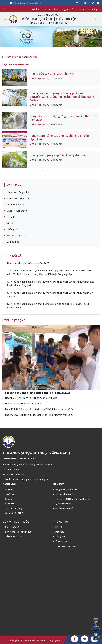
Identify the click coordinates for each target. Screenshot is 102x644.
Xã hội (10, 223)
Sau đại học (13, 242)
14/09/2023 (57, 144)
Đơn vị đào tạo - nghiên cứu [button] (60, 9)
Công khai (10, 504)
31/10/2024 (57, 78)
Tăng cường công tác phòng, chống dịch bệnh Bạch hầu (60, 137)
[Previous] (45, 175)
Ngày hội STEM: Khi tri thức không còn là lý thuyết (31, 398)
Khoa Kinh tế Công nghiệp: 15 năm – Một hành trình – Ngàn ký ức (39, 409)
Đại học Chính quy (16, 236)
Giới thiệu (10, 490)
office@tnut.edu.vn (13, 474)
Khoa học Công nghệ (18, 192)
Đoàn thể (12, 217)
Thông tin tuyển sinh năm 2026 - (31, 3)
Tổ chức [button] (36, 9)
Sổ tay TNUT (62, 536)
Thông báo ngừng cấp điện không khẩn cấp (58, 155)
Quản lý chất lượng (17, 211)
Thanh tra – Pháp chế (18, 198)
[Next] (57, 175)
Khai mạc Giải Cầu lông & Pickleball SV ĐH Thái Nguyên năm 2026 (39, 415)
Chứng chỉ (12, 229)
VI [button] (77, 3)
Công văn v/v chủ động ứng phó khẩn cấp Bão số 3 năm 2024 (63, 118)
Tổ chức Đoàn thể (14, 536)
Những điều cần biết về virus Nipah (23, 404)
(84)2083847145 (11, 470)
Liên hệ (59, 527)
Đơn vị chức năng (13, 527)
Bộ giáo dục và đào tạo (66, 490)
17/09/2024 (57, 105)
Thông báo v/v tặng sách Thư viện (52, 74)
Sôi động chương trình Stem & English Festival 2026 (38, 393)
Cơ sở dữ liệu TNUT (14, 513)
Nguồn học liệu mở (64, 508)
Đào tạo (9, 499)
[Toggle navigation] (5, 19)
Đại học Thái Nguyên (65, 494)
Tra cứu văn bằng (13, 508)
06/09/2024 (57, 124)
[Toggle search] (96, 19)
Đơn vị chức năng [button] (89, 9)
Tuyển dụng (61, 541)
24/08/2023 (57, 160)
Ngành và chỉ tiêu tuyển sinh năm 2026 (28, 263)
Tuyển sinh (10, 494)
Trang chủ (9, 57)
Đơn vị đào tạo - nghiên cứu (18, 532)
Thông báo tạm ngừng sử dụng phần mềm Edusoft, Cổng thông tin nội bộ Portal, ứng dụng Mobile (62, 97)
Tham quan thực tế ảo (66, 546)
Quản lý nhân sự (63, 504)
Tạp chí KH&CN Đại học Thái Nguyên (73, 499)
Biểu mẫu (60, 532)
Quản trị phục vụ (28, 57)
